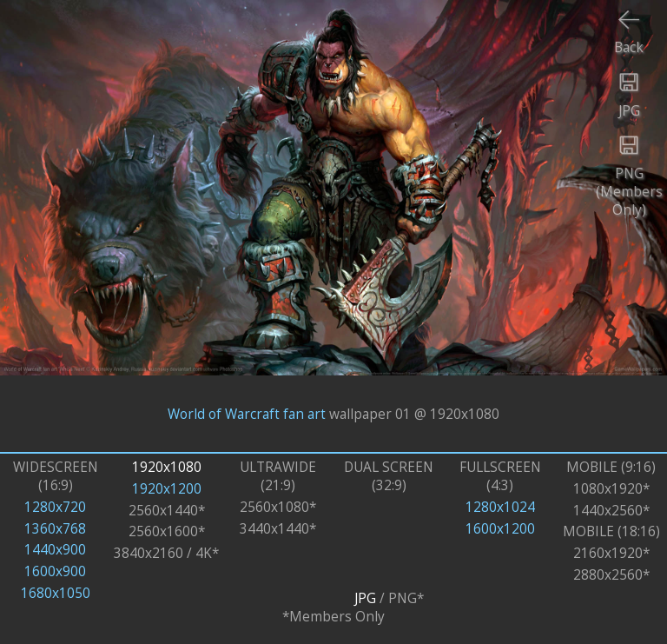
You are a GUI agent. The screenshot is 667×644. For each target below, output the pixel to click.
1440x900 (55, 550)
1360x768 (55, 529)
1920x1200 (167, 489)
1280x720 (55, 507)
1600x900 (55, 571)
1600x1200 (500, 529)
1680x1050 (56, 593)
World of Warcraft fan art (247, 413)
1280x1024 (500, 507)
